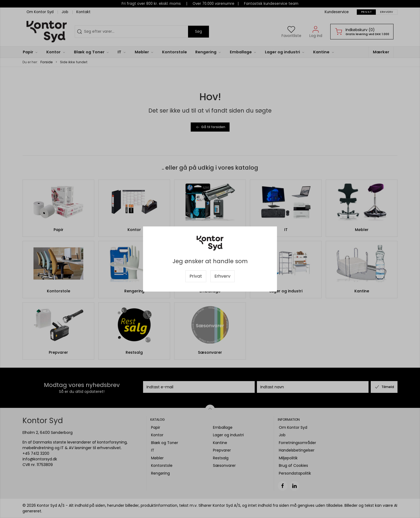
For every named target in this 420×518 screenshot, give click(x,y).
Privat (196, 276)
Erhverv (222, 276)
